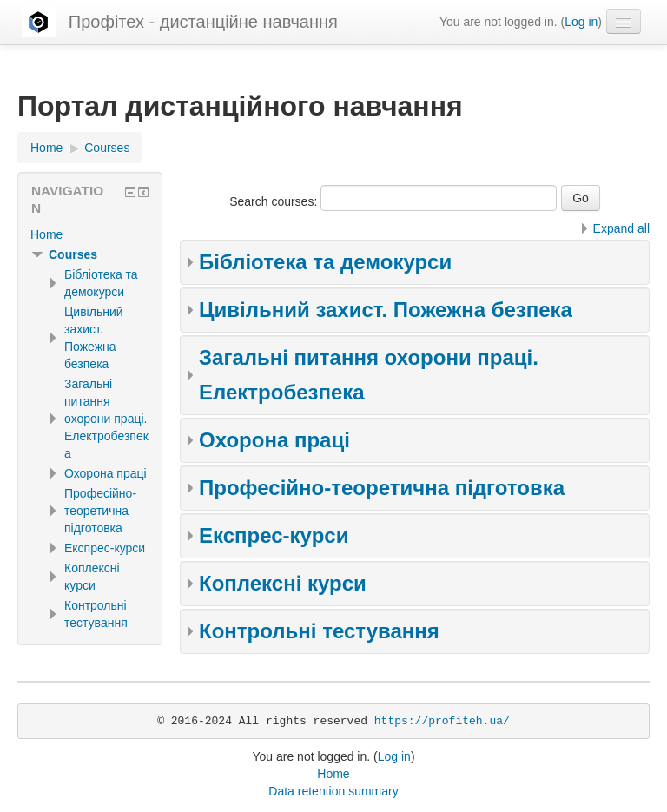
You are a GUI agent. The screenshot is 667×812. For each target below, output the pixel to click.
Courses (73, 254)
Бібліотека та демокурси (325, 262)
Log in (581, 22)
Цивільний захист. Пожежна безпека (386, 310)
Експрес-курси (274, 535)
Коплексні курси (283, 583)
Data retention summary (333, 791)
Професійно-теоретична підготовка (382, 488)
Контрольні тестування (319, 631)
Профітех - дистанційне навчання (203, 22)
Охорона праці (274, 440)
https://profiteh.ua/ (442, 721)
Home (46, 234)
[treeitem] (90, 234)
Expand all (621, 228)
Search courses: (275, 201)
